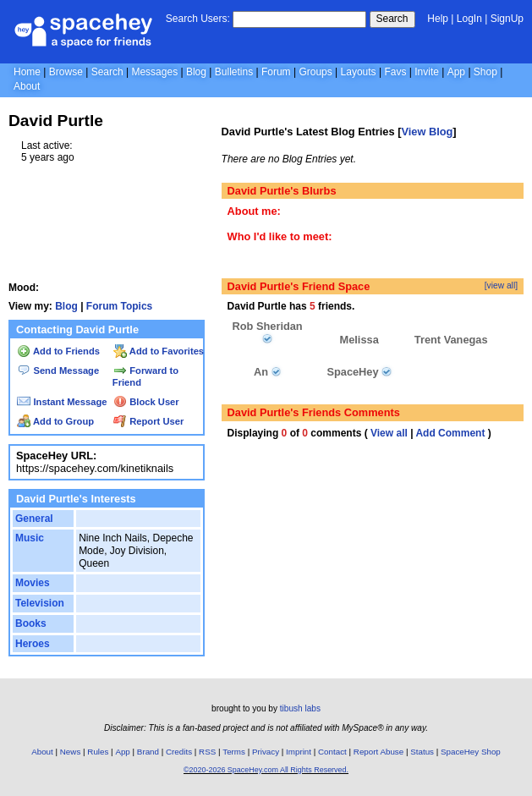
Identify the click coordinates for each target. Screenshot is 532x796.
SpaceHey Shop (471, 752)
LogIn (469, 19)
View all (389, 433)
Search (392, 19)
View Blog (427, 132)
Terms (234, 752)
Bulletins (234, 72)
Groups (315, 72)
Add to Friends (58, 351)
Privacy (266, 752)
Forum (276, 72)
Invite (427, 72)
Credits (179, 752)
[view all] (501, 285)
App (456, 72)
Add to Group (55, 421)
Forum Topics (119, 306)
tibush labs (300, 708)
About (27, 86)
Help (438, 19)
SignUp (507, 19)
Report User (148, 421)
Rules (98, 752)
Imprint (299, 752)
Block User (146, 402)
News (71, 752)
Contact (332, 752)
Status (422, 752)
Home (27, 72)
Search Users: (198, 19)
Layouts (359, 72)
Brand (148, 752)
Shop (485, 72)
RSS (207, 752)
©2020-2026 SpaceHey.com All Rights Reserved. (266, 770)
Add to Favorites (159, 351)
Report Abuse (378, 752)
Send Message (58, 371)
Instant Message (62, 402)
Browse (66, 72)
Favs (395, 72)
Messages (154, 72)
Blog (196, 72)
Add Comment (450, 433)
